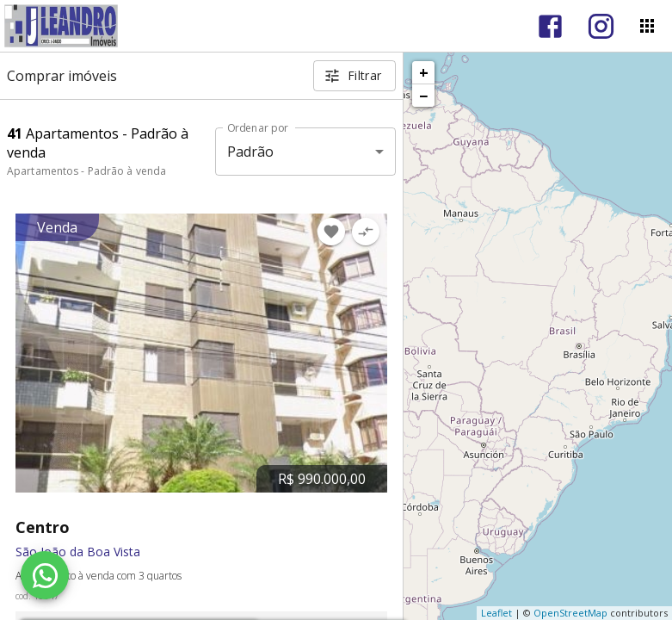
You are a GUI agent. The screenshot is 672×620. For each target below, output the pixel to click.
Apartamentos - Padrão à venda (86, 171)
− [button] (423, 96)
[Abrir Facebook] (550, 26)
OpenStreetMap (570, 613)
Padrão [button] (251, 152)
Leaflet (496, 613)
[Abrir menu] (647, 26)
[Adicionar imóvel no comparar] (366, 232)
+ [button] (424, 72)
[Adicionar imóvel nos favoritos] (331, 232)
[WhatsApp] (45, 575)
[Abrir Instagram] (601, 26)
